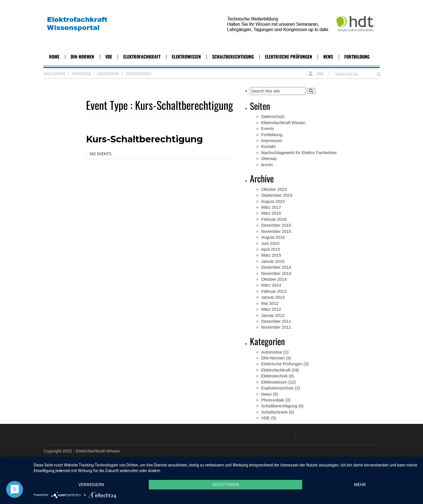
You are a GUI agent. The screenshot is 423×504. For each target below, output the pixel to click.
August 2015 (273, 237)
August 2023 (273, 201)
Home (54, 57)
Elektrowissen (186, 57)
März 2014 (271, 285)
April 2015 (271, 249)
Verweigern (91, 485)
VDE (109, 57)
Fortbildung (357, 57)
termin (267, 165)
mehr (360, 485)
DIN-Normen (82, 57)
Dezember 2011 (276, 321)
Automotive (272, 352)
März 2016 (271, 213)
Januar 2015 (273, 261)
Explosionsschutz (138, 74)
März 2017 (271, 207)
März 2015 (271, 255)
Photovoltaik (81, 74)
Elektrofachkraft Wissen (283, 123)
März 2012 (271, 309)
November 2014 (276, 273)
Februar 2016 (274, 219)
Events (268, 128)
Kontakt (268, 146)
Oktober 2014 (274, 279)
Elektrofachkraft (142, 57)
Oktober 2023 (274, 189)
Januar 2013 (273, 297)
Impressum (271, 140)
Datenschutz (273, 116)
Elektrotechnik (108, 74)
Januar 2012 (273, 315)
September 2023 (277, 195)
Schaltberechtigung (233, 57)
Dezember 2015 (276, 225)
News (328, 57)
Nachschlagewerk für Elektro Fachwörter (299, 153)
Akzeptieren (226, 485)
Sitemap (269, 158)
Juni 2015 (270, 243)
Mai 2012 (270, 303)
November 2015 (276, 231)
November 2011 (276, 327)
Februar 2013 (274, 291)
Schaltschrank (54, 74)
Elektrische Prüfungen (289, 57)
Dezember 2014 (276, 267)
